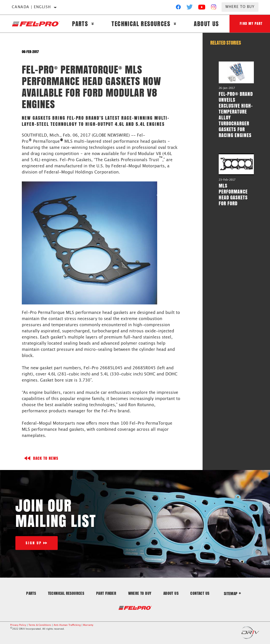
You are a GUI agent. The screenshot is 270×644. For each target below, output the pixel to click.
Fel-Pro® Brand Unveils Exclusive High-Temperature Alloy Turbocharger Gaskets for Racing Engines (236, 114)
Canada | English (31, 7)
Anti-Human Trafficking (67, 625)
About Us (206, 24)
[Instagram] (214, 8)
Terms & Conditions (40, 625)
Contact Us (200, 593)
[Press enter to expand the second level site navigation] (93, 24)
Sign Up (34, 543)
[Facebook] (178, 8)
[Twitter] (190, 8)
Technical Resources (141, 24)
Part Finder (106, 593)
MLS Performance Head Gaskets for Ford (233, 194)
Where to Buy (240, 7)
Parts (80, 24)
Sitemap (233, 593)
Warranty (88, 625)
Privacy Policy (18, 625)
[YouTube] (202, 8)
